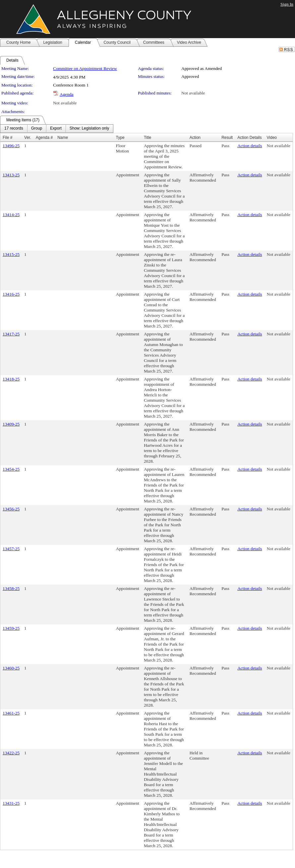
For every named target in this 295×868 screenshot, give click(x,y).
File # (7, 138)
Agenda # (44, 138)
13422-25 (11, 753)
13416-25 (11, 294)
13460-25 (11, 668)
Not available (193, 93)
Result (227, 138)
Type (120, 138)
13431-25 (11, 803)
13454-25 (11, 469)
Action (195, 138)
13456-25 (11, 509)
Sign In (287, 4)
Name (63, 138)
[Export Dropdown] (56, 129)
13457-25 (11, 549)
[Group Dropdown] (37, 129)
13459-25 (11, 628)
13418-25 (11, 379)
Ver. (28, 138)
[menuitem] (14, 129)
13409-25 (11, 424)
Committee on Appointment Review (85, 68)
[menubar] (57, 129)
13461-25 (11, 713)
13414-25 (11, 215)
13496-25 (11, 146)
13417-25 (11, 334)
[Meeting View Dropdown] (89, 129)
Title (147, 138)
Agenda (66, 94)
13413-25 (11, 175)
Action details (250, 146)
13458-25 (11, 588)
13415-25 (11, 254)
